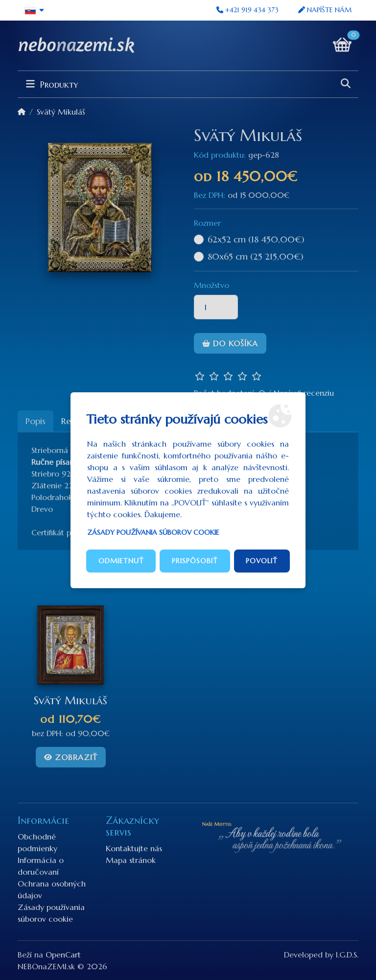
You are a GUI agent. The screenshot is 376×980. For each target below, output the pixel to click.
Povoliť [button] (262, 561)
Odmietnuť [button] (121, 561)
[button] (35, 10)
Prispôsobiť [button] (195, 561)
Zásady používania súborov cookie (153, 532)
